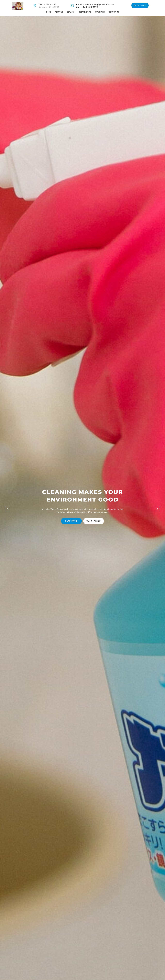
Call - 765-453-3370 (87, 7)
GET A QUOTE (140, 5)
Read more (71, 521)
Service (71, 12)
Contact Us (114, 12)
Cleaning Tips (85, 12)
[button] (8, 509)
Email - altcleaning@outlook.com (95, 5)
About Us (59, 12)
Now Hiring (100, 12)
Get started (94, 521)
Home (49, 12)
